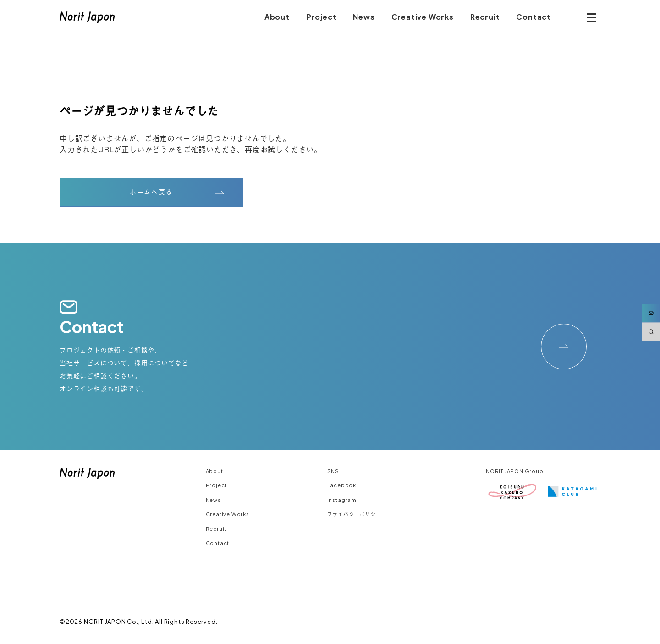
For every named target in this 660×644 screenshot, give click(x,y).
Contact (218, 543)
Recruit (216, 529)
